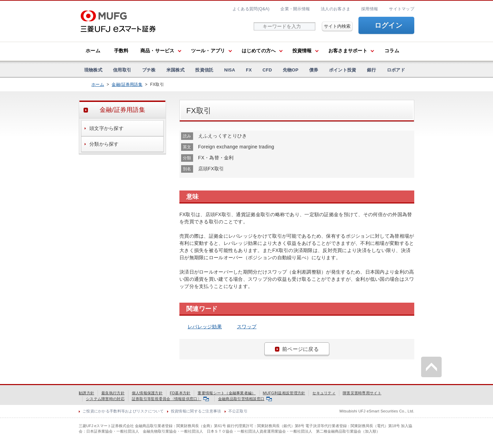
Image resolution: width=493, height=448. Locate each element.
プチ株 (149, 70)
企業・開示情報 (295, 9)
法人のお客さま (336, 9)
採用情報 (370, 9)
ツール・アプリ (208, 51)
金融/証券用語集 (127, 84)
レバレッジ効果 (205, 327)
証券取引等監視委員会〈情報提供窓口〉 (170, 399)
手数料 (121, 51)
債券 (314, 70)
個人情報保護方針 (147, 393)
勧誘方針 (86, 393)
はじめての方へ (259, 51)
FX (249, 70)
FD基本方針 (180, 393)
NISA (230, 70)
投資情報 (302, 51)
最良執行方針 (113, 393)
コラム (392, 51)
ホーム (93, 51)
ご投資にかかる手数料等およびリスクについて (123, 411)
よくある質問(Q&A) (251, 9)
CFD (267, 70)
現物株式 (93, 70)
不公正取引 (238, 411)
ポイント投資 (343, 70)
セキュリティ (324, 393)
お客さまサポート (348, 51)
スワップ (247, 327)
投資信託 (204, 70)
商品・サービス (157, 51)
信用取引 (122, 70)
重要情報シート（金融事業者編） (226, 393)
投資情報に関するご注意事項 (196, 411)
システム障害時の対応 (105, 399)
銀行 (372, 70)
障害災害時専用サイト (362, 393)
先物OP (291, 70)
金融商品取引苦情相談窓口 (245, 399)
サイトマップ (402, 9)
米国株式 (175, 70)
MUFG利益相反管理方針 (284, 393)
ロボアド (396, 70)
